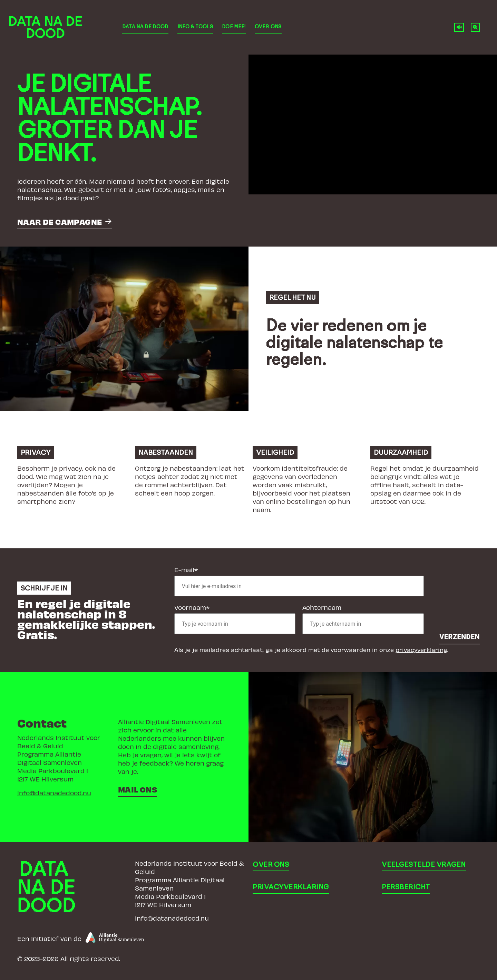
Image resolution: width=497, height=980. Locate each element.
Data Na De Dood (145, 27)
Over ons (268, 27)
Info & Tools (195, 27)
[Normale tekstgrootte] (475, 27)
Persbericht (406, 887)
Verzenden (460, 637)
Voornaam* (192, 607)
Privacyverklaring (291, 887)
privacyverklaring (421, 650)
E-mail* (186, 570)
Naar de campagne (60, 222)
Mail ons (138, 789)
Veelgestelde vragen (424, 864)
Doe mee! (234, 27)
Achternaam (322, 607)
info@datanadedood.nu (54, 793)
